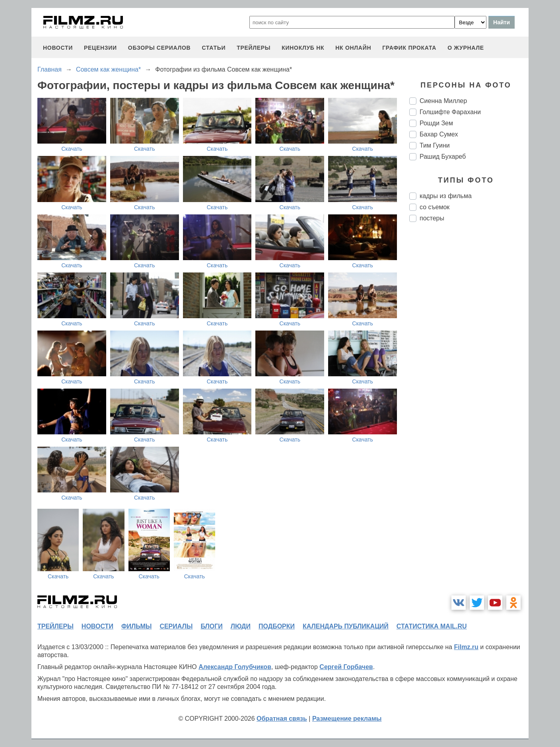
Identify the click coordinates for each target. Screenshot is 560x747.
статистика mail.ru (432, 626)
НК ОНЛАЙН (353, 48)
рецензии (100, 48)
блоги (211, 626)
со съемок (435, 207)
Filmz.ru (466, 647)
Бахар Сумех (439, 134)
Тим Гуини (435, 145)
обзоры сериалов (159, 48)
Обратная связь (282, 719)
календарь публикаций (346, 626)
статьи (214, 48)
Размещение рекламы (347, 719)
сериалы (176, 626)
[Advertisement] (469, 361)
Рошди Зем (436, 123)
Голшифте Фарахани (450, 112)
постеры (432, 218)
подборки (277, 626)
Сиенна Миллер (443, 101)
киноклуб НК (303, 48)
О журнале (466, 48)
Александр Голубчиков (235, 667)
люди (241, 626)
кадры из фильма (446, 196)
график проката (409, 48)
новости (58, 48)
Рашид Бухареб (443, 157)
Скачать (72, 149)
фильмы (136, 626)
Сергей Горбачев (346, 667)
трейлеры (254, 48)
